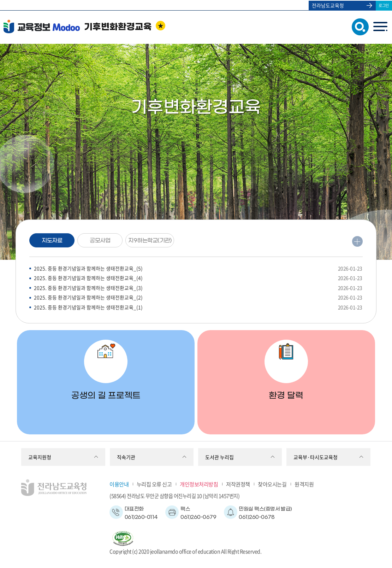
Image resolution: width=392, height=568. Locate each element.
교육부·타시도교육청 (316, 457)
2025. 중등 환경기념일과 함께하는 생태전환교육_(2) (198, 299)
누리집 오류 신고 (154, 484)
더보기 (357, 242)
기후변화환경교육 (118, 27)
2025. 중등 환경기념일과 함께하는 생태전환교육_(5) (198, 269)
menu (380, 27)
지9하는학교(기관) (155, 241)
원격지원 (304, 484)
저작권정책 (238, 484)
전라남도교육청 (328, 5)
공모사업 (99, 241)
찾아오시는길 (272, 484)
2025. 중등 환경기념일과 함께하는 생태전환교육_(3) (198, 289)
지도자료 (51, 241)
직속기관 (126, 457)
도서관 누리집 (219, 457)
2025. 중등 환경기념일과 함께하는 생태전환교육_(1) (198, 309)
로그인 (384, 5)
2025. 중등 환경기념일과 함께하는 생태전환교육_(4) (198, 279)
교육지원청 (40, 457)
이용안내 (119, 484)
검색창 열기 (359, 26)
